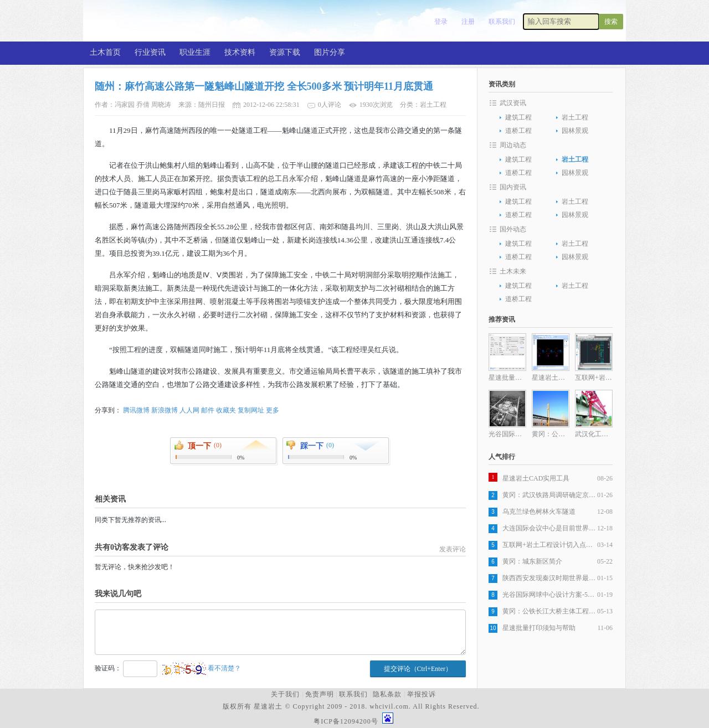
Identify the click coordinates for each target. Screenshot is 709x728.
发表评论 (453, 549)
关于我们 (285, 694)
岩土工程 (575, 117)
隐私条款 (387, 694)
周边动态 (513, 145)
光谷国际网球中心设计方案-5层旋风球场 (550, 595)
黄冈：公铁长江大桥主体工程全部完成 (550, 611)
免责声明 (320, 694)
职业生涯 (195, 52)
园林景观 (575, 131)
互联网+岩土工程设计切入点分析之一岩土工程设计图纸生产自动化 (550, 545)
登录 (441, 22)
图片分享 (330, 52)
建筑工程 (518, 117)
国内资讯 (513, 187)
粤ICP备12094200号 (346, 721)
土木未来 (513, 271)
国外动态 (513, 229)
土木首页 (105, 52)
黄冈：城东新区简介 (532, 561)
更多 (273, 410)
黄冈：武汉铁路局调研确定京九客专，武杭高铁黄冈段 (550, 495)
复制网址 (251, 410)
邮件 (208, 410)
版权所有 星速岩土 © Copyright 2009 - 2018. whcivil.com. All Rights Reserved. (353, 706)
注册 (468, 22)
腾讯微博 (136, 410)
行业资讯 (150, 52)
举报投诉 (422, 694)
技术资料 (240, 52)
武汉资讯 (513, 103)
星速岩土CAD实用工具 (536, 478)
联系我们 (502, 22)
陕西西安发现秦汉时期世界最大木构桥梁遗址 (550, 578)
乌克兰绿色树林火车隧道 (539, 512)
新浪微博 (165, 410)
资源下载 (285, 52)
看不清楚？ (201, 668)
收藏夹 (226, 410)
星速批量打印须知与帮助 (539, 628)
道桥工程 (518, 131)
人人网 (189, 410)
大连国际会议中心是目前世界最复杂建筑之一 (550, 528)
